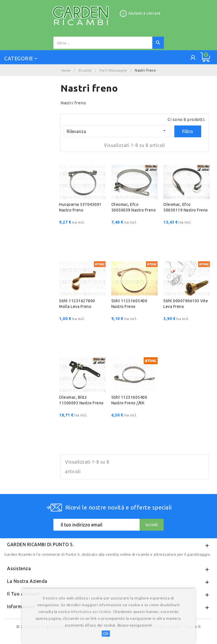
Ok (106, 634)
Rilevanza (117, 131)
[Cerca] (103, 43)
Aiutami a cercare (145, 13)
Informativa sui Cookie (91, 612)
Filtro (188, 131)
